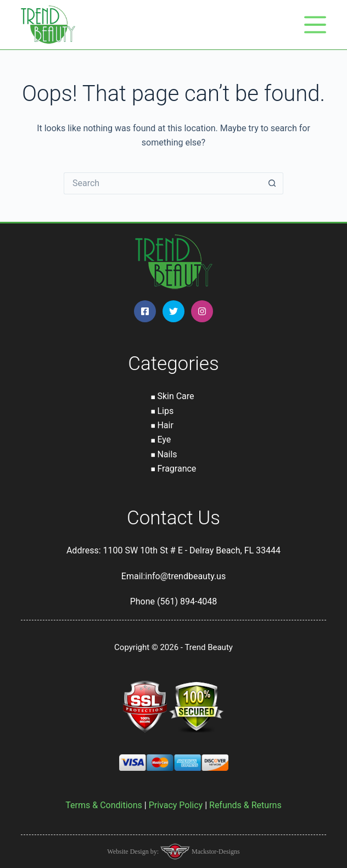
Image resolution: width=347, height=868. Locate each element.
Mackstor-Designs (215, 852)
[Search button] (272, 183)
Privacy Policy (176, 805)
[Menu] (315, 25)
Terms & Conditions (104, 805)
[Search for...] (163, 183)
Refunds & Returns (245, 805)
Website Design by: (134, 852)
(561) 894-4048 (187, 601)
